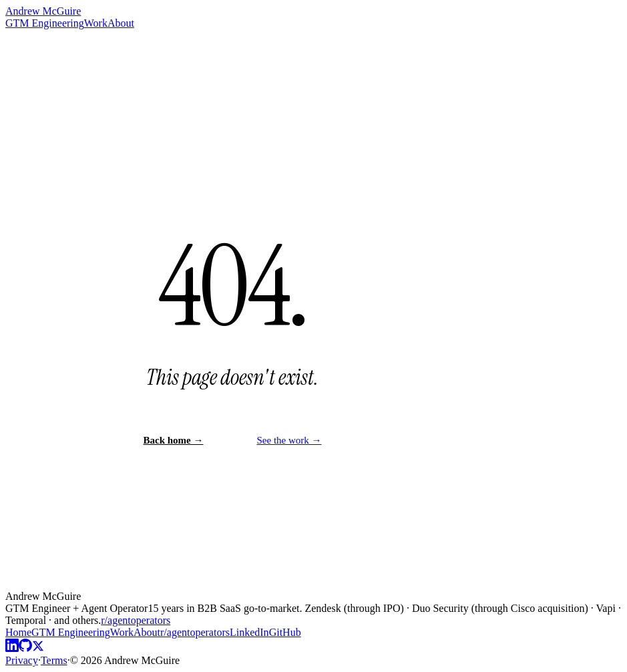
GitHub (285, 632)
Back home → (173, 440)
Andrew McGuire (43, 11)
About (121, 23)
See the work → (289, 440)
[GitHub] (25, 648)
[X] (38, 648)
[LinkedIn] (12, 648)
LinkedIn (249, 632)
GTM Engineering (45, 23)
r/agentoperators (136, 620)
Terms (54, 660)
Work (96, 23)
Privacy (22, 660)
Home (18, 632)
